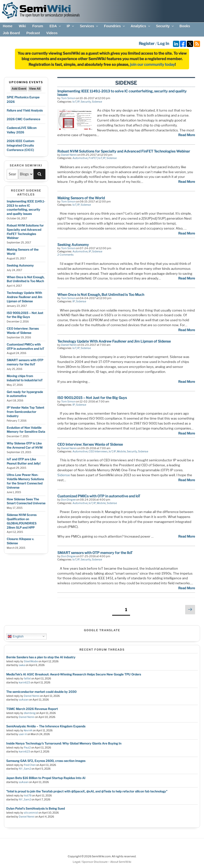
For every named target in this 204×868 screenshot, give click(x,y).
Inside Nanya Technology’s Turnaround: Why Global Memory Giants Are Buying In (64, 743)
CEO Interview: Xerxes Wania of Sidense (23, 331)
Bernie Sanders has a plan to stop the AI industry (41, 657)
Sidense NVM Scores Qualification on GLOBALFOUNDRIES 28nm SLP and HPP (22, 521)
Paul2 (27, 748)
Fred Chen (30, 765)
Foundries (115, 26)
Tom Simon (68, 98)
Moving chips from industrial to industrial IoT (25, 378)
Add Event (19, 89)
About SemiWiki (121, 862)
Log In (163, 44)
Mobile (121, 451)
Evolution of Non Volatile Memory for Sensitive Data (26, 430)
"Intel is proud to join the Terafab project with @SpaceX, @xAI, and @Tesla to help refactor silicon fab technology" (87, 791)
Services (89, 26)
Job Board (11, 33)
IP (71, 26)
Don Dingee (68, 500)
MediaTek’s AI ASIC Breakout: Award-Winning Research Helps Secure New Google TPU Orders (74, 674)
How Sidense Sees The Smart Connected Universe (26, 501)
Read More (187, 135)
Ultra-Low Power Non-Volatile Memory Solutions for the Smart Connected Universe (25, 481)
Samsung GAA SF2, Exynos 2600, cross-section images (46, 761)
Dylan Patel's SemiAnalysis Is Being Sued (35, 809)
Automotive (80, 158)
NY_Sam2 (25, 769)
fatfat (27, 679)
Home (8, 26)
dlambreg (30, 713)
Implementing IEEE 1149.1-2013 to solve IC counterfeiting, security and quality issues (26, 208)
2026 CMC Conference (23, 119)
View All (35, 89)
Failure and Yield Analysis (25, 110)
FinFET (93, 158)
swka (22, 665)
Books (185, 26)
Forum (38, 26)
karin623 (24, 683)
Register (147, 44)
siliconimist (31, 813)
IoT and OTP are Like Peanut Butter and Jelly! (24, 461)
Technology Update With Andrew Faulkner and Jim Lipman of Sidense (24, 297)
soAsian (24, 700)
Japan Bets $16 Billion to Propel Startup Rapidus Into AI (46, 778)
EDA (55, 26)
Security (165, 26)
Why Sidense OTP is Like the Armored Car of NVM (25, 445)
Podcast (33, 33)
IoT (74, 102)
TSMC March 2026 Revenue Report (32, 709)
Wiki (22, 26)
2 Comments (66, 255)
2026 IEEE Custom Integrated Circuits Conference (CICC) (20, 145)
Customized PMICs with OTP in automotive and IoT (25, 347)
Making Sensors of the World (81, 198)
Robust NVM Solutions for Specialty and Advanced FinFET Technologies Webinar (25, 232)
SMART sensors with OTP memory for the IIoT (25, 362)
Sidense (97, 102)
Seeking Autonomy (20, 265)
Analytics (141, 26)
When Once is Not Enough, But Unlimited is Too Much (26, 279)
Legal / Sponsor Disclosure (90, 862)
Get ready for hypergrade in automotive (25, 394)
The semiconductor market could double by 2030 (41, 692)
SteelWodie (31, 661)
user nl (23, 734)
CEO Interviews (98, 451)
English (16, 636)
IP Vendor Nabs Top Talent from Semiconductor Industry (25, 412)
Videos (52, 33)
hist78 (28, 796)
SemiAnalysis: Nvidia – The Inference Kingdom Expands (46, 726)
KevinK (28, 730)
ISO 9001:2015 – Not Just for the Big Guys (25, 315)
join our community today (152, 65)
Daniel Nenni (69, 155)
